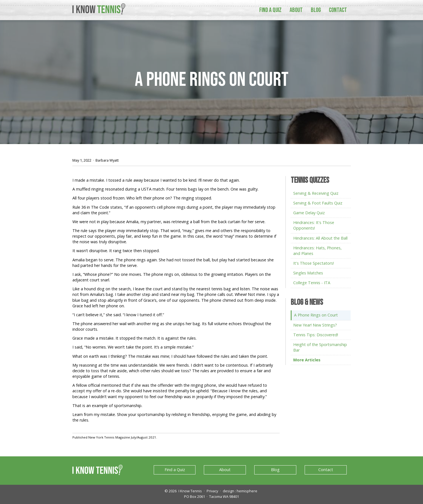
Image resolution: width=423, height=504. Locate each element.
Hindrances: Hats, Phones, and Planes (317, 251)
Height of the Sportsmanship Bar (320, 347)
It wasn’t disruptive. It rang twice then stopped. (116, 251)
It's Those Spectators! (314, 263)
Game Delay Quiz (309, 213)
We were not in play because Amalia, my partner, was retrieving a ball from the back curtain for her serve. (169, 222)
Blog (316, 10)
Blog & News (307, 303)
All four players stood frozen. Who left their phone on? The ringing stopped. (142, 198)
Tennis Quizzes (310, 181)
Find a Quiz (270, 10)
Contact (338, 10)
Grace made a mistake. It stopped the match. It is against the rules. (135, 338)
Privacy (212, 491)
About (296, 10)
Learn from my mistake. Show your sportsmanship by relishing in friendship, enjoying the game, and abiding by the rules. (174, 417)
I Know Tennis (190, 491)
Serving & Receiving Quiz (316, 193)
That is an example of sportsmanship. (108, 406)
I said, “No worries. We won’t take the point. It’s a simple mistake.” (133, 347)
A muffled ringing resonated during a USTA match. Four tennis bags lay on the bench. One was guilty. (165, 189)
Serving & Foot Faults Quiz (318, 203)
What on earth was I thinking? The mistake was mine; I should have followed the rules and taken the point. (170, 356)
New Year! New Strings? (315, 325)
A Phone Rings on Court (212, 80)
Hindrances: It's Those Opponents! (314, 225)
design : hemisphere (240, 491)
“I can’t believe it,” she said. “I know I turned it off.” (118, 315)
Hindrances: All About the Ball (320, 238)
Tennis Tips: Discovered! (316, 335)
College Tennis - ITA (312, 283)
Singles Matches (308, 273)
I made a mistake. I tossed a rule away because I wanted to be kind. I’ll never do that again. (156, 180)
